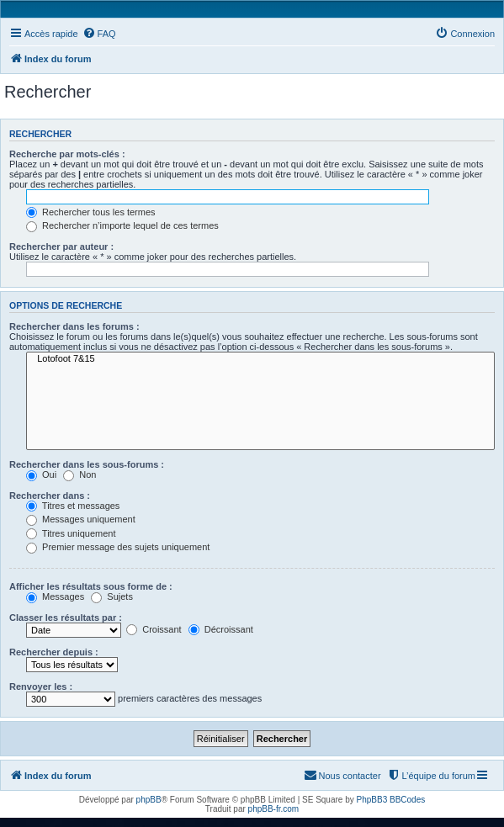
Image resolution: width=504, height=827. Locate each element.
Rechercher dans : (50, 496)
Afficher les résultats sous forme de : (91, 586)
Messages (55, 596)
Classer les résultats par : (66, 618)
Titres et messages (73, 506)
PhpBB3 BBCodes (391, 800)
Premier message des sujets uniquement (118, 547)
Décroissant (221, 629)
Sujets (112, 596)
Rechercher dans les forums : (74, 326)
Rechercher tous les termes (91, 212)
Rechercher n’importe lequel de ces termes (122, 225)
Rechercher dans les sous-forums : (87, 464)
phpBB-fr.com (274, 809)
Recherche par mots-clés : (67, 154)
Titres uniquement (71, 533)
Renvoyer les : (41, 687)
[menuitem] (99, 34)
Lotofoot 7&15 (260, 359)
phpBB (149, 800)
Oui (41, 474)
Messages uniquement (81, 519)
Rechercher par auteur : (61, 247)
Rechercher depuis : (54, 652)
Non (80, 474)
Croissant (154, 629)
